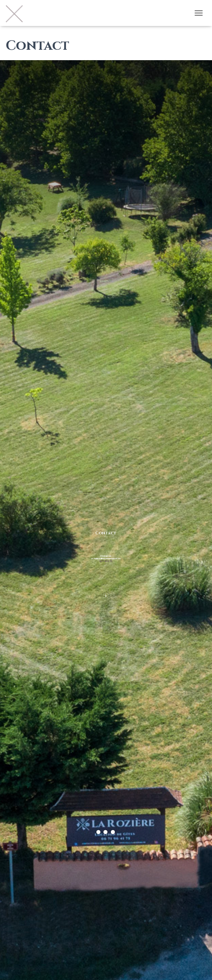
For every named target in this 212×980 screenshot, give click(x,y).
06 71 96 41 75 (106, 561)
